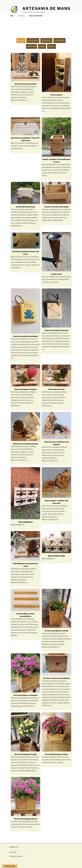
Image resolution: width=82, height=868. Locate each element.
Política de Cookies (16, 856)
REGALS (52, 46)
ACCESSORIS (33, 40)
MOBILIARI (31, 46)
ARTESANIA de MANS (46, 8)
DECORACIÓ (46, 40)
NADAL (42, 46)
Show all (21, 40)
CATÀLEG (21, 16)
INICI (12, 16)
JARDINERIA (59, 40)
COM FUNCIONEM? (36, 16)
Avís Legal (13, 852)
